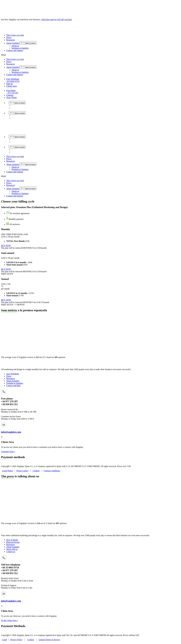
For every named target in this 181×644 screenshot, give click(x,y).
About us (15, 46)
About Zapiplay (13, 43)
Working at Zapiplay (20, 48)
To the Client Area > (10, 620)
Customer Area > (8, 452)
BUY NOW (6, 246)
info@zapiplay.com (11, 432)
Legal (4, 640)
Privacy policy (23, 471)
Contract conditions (52, 471)
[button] (90, 55)
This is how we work (15, 35)
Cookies (36, 471)
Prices (9, 38)
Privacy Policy (17, 640)
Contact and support (15, 50)
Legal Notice (8, 471)
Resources (11, 40)
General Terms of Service (49, 640)
